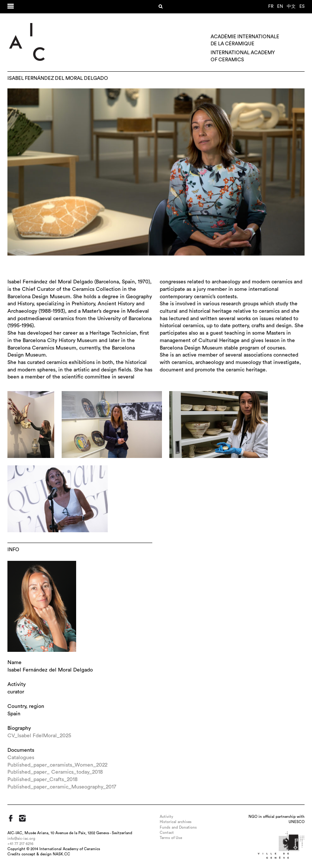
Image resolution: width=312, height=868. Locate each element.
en (280, 6)
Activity (166, 817)
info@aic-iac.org (21, 839)
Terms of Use (171, 838)
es (302, 6)
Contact (167, 833)
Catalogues (21, 758)
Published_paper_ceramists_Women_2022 (57, 765)
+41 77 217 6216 (20, 844)
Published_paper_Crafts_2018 (43, 780)
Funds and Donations (178, 828)
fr (271, 6)
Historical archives (176, 822)
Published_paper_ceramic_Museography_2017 (62, 787)
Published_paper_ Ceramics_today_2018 (55, 772)
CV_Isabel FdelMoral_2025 (39, 736)
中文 (291, 6)
